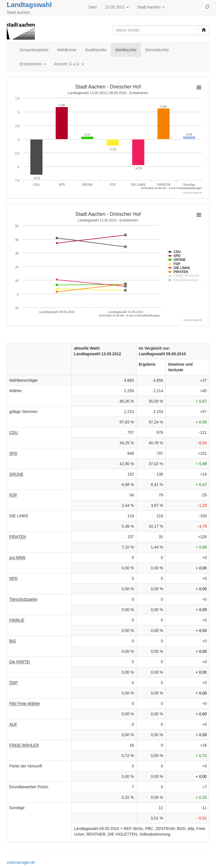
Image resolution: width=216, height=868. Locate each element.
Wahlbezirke (126, 50)
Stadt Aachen (151, 7)
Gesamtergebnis (34, 50)
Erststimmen (33, 64)
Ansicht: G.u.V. (69, 64)
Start (93, 7)
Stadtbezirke (96, 50)
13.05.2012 (117, 7)
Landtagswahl (29, 5)
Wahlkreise (67, 50)
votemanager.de (21, 862)
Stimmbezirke (157, 50)
